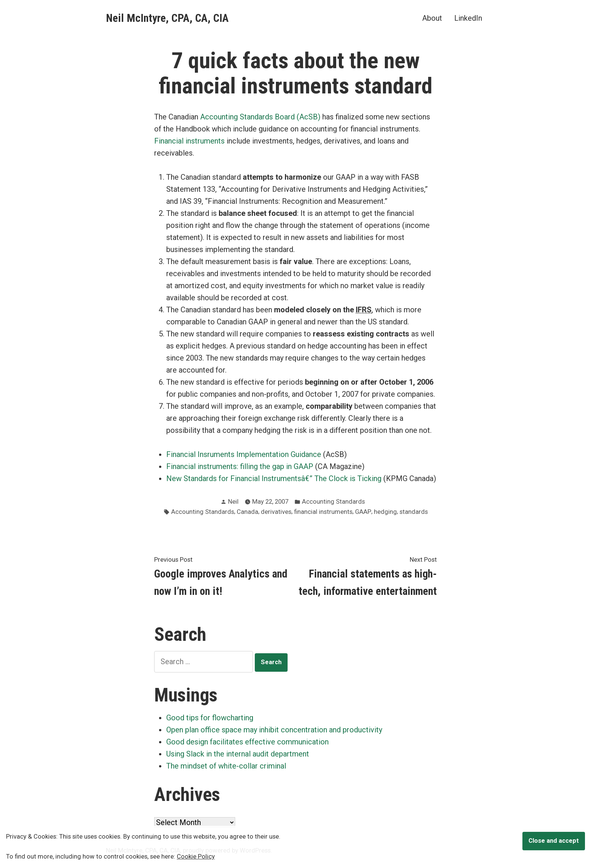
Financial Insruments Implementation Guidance (244, 454)
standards (414, 512)
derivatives (276, 512)
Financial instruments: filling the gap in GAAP (240, 466)
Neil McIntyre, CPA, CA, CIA (167, 18)
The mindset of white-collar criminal (226, 766)
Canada (247, 512)
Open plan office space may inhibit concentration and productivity (274, 730)
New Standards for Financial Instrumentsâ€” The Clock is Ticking (274, 478)
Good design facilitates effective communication (247, 742)
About (432, 18)
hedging (385, 512)
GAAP (363, 512)
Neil (233, 502)
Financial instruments (189, 141)
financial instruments (323, 512)
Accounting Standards (333, 502)
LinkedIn (468, 18)
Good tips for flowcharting (210, 718)
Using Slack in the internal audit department (238, 754)
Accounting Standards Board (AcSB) (260, 117)
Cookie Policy (196, 857)
